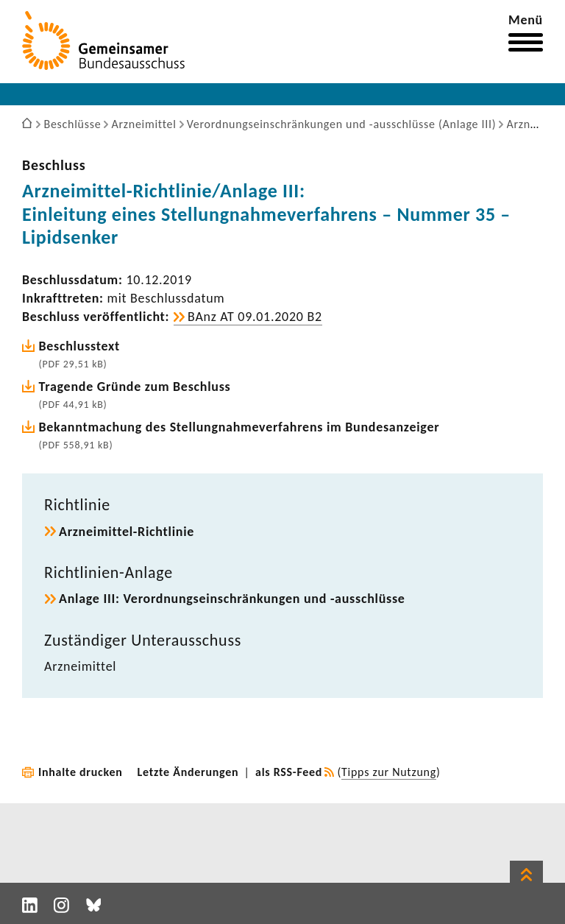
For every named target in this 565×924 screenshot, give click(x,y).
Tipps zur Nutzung (389, 772)
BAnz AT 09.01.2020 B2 (255, 317)
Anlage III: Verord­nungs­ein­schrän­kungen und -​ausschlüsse (232, 599)
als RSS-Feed (289, 772)
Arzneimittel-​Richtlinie (127, 532)
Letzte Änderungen (188, 772)
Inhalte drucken (81, 772)
